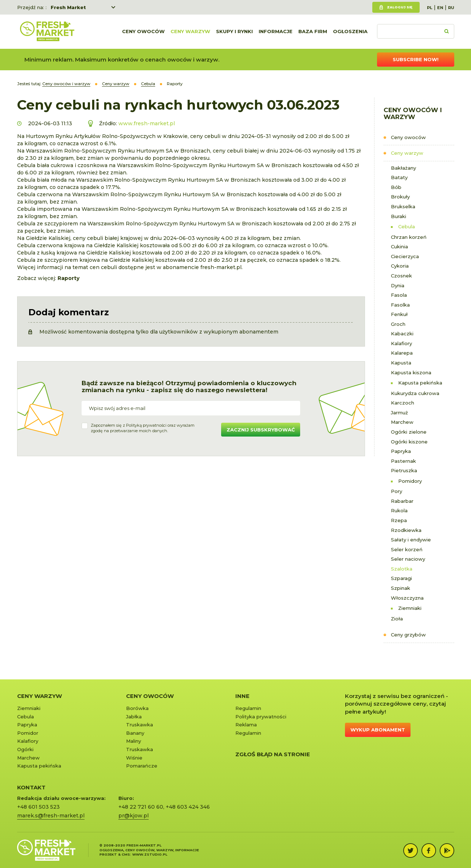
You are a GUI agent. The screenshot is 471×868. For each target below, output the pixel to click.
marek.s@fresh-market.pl (51, 816)
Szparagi (401, 578)
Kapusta (401, 363)
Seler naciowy (408, 559)
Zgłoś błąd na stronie (273, 754)
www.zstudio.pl (150, 854)
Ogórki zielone (409, 432)
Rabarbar (402, 501)
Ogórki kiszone (409, 442)
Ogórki (25, 749)
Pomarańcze (142, 766)
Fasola (399, 295)
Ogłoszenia (350, 32)
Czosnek (401, 276)
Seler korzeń (407, 549)
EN (440, 8)
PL (430, 8)
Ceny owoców (143, 32)
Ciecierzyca (405, 256)
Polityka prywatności (261, 717)
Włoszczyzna (407, 598)
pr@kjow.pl (134, 816)
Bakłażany (403, 168)
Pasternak (403, 461)
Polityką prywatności (146, 425)
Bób (396, 187)
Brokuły (400, 197)
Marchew (402, 422)
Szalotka (402, 569)
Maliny (134, 741)
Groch (398, 324)
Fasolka (400, 305)
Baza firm (313, 32)
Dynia (398, 285)
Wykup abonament (378, 730)
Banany (135, 733)
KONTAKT (31, 787)
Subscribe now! (416, 59)
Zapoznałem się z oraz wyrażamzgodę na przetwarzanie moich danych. (143, 428)
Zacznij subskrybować (261, 430)
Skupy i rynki (234, 32)
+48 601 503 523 (38, 807)
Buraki (399, 216)
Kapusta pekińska (420, 383)
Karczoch (403, 403)
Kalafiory (401, 343)
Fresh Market (68, 7)
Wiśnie (134, 758)
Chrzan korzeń (409, 237)
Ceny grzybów (408, 635)
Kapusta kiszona (411, 372)
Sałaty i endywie (411, 540)
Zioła (397, 619)
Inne (242, 696)
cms (126, 854)
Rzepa (399, 520)
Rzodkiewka (406, 530)
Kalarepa (402, 353)
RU (451, 8)
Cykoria (400, 266)
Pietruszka (404, 470)
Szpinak (401, 588)
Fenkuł (399, 314)
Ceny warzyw (190, 32)
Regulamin (248, 708)
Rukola (399, 510)
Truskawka (140, 725)
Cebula (407, 226)
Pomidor (28, 733)
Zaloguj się (400, 7)
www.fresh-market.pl (147, 123)
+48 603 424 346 (188, 807)
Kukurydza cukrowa (415, 393)
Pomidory (410, 481)
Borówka (137, 708)
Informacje (276, 32)
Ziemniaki (410, 608)
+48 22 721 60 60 (141, 807)
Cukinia (399, 246)
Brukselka (403, 206)
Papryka (401, 451)
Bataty (399, 177)
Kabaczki (402, 334)
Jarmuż (399, 413)
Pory (397, 491)
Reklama (246, 725)
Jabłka (134, 717)
